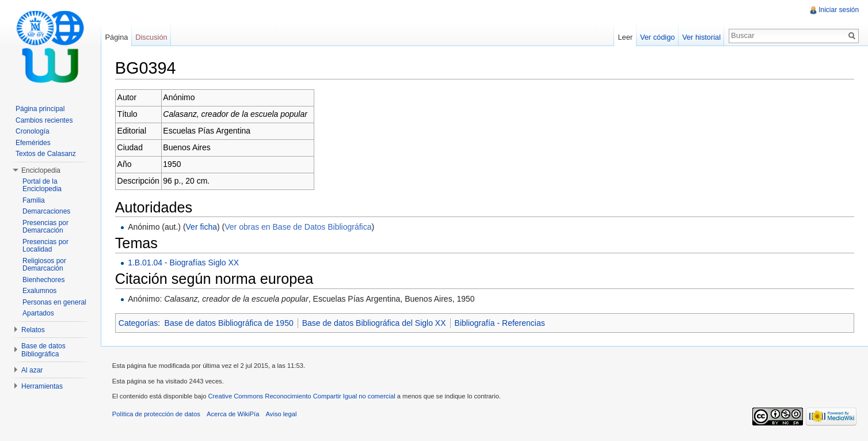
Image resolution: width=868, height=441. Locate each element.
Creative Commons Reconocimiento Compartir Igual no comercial (302, 397)
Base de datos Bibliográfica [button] (43, 350)
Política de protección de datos (157, 415)
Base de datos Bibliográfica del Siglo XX (375, 323)
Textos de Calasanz (46, 154)
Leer (625, 37)
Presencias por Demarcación (45, 227)
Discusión (152, 37)
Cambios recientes (44, 120)
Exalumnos (39, 291)
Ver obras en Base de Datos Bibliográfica (298, 227)
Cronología (33, 131)
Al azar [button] (32, 370)
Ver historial (701, 37)
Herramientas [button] (42, 386)
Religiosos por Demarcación (44, 265)
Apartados (38, 313)
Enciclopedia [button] (41, 170)
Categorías (139, 323)
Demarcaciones (46, 211)
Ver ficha (202, 227)
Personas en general (54, 302)
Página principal (40, 109)
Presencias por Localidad (45, 246)
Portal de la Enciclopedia (42, 185)
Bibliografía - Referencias (500, 323)
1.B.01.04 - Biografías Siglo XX (184, 263)
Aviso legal (282, 415)
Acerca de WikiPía (233, 415)
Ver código (657, 37)
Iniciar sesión (839, 10)
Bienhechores (43, 280)
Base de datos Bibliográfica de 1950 (230, 323)
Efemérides (33, 143)
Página (117, 37)
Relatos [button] (33, 330)
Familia (34, 200)
